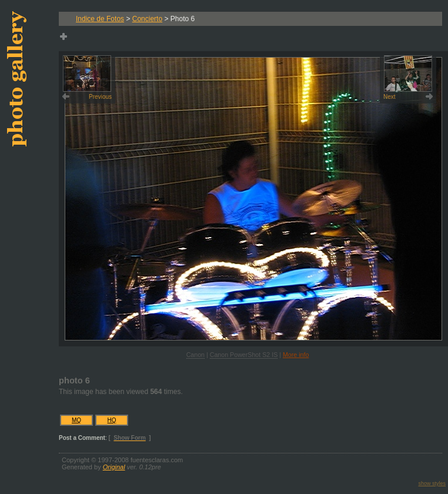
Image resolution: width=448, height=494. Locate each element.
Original (114, 467)
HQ (112, 420)
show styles (432, 483)
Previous (87, 78)
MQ (76, 420)
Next (408, 78)
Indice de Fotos (100, 19)
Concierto (147, 19)
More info (296, 355)
